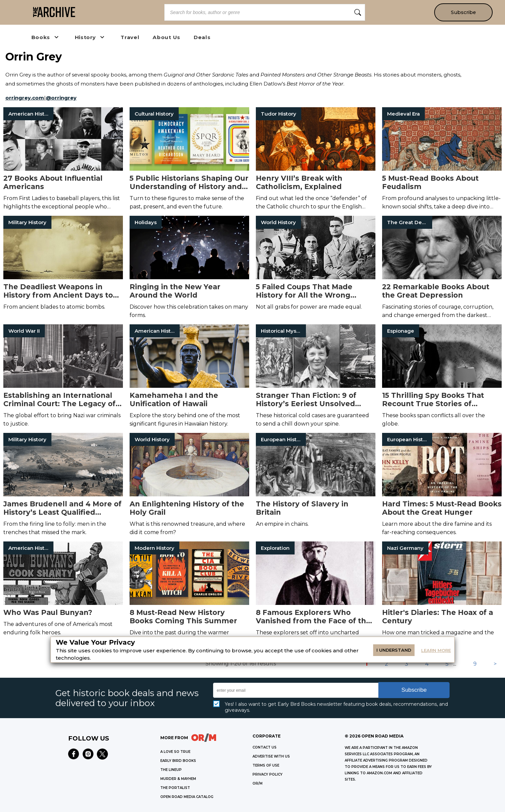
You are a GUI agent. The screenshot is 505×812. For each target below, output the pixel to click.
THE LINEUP (171, 770)
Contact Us (265, 747)
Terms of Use (266, 765)
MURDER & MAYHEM (178, 779)
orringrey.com (25, 98)
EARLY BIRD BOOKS (178, 761)
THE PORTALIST (175, 788)
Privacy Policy (268, 774)
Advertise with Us (271, 756)
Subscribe (463, 12)
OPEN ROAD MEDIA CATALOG (187, 797)
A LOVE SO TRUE (175, 752)
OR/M (258, 783)
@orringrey (61, 98)
